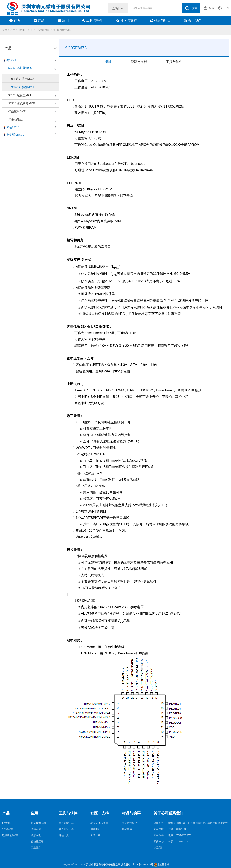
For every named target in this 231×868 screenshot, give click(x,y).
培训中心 (95, 829)
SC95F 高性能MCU (40, 30)
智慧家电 (36, 835)
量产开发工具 (66, 823)
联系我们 (159, 848)
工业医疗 (36, 848)
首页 (5, 30)
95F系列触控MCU (63, 30)
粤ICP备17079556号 (142, 865)
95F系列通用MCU (23, 79)
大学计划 (95, 835)
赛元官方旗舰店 (131, 823)
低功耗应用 (37, 841)
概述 (109, 62)
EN (226, 8)
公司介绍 (159, 823)
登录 (212, 8)
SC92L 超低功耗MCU (22, 104)
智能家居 (36, 829)
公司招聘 (159, 835)
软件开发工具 (66, 829)
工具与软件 (174, 62)
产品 (13, 30)
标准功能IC (15, 120)
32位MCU (13, 128)
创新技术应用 (38, 823)
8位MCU (23, 30)
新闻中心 (159, 841)
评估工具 (64, 835)
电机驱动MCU (15, 135)
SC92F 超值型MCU (20, 95)
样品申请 (127, 829)
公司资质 (159, 829)
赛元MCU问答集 (99, 823)
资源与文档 (139, 62)
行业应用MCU (17, 112)
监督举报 (164, 865)
